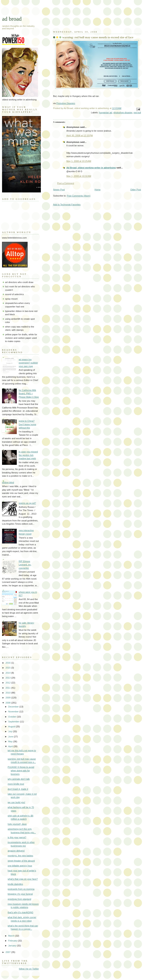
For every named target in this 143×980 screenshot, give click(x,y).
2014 (8, 673)
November (14, 712)
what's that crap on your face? (23, 879)
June (11, 737)
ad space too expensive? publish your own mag (28, 363)
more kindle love (16, 784)
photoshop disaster (123, 113)
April (11, 746)
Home (98, 190)
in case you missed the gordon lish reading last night (28, 455)
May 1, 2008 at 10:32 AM (79, 176)
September (14, 722)
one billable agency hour (20, 866)
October (12, 717)
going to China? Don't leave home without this (27, 424)
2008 (8, 703)
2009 (8, 698)
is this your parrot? (17, 837)
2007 (8, 952)
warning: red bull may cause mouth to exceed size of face (98, 37)
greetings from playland (20, 899)
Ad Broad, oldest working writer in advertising (91, 168)
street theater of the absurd (21, 861)
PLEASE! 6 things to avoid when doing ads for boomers (21, 770)
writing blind (8, 482)
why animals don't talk (19, 779)
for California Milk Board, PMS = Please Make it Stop (29, 394)
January (12, 946)
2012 (8, 683)
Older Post (136, 190)
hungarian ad (106, 113)
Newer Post (59, 190)
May (11, 741)
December (14, 707)
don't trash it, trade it (18, 789)
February (13, 941)
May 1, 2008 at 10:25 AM (79, 161)
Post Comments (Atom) (79, 196)
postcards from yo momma (21, 889)
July (11, 731)
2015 (8, 668)
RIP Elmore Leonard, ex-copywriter (25, 565)
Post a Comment (66, 183)
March (12, 936)
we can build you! (16, 802)
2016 (8, 663)
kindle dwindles (15, 884)
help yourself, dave (17, 824)
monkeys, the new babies (21, 856)
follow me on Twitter (29, 969)
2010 (8, 693)
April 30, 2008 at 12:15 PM (80, 135)
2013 (8, 678)
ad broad (12, 19)
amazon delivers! (16, 851)
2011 (8, 688)
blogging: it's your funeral (20, 894)
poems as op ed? (27, 503)
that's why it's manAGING (21, 912)
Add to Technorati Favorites (67, 205)
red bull (137, 113)
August (12, 726)
